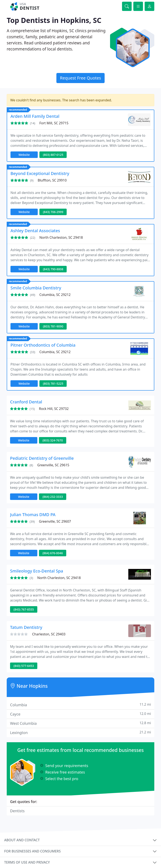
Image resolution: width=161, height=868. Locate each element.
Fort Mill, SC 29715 (54, 123)
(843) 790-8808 (53, 269)
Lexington (80, 732)
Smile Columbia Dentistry (36, 288)
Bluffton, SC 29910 (52, 180)
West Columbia (80, 723)
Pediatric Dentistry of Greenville (42, 458)
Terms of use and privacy (27, 862)
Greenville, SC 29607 (55, 521)
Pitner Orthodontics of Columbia (43, 345)
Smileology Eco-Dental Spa (37, 571)
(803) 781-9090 (53, 326)
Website (24, 155)
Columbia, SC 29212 (55, 295)
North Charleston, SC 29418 (61, 237)
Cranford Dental (26, 402)
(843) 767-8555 (24, 609)
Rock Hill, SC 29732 (54, 409)
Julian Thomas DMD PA (33, 515)
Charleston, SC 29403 (49, 634)
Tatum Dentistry (26, 627)
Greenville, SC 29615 (53, 465)
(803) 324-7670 (53, 440)
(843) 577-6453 (24, 666)
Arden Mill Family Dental (35, 116)
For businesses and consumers (32, 851)
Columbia (80, 705)
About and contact (22, 840)
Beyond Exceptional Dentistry (40, 173)
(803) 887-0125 (53, 155)
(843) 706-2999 (53, 212)
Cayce (80, 714)
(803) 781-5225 (53, 384)
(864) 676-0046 (53, 553)
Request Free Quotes (80, 78)
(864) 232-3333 (53, 497)
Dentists (17, 811)
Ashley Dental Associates (35, 231)
